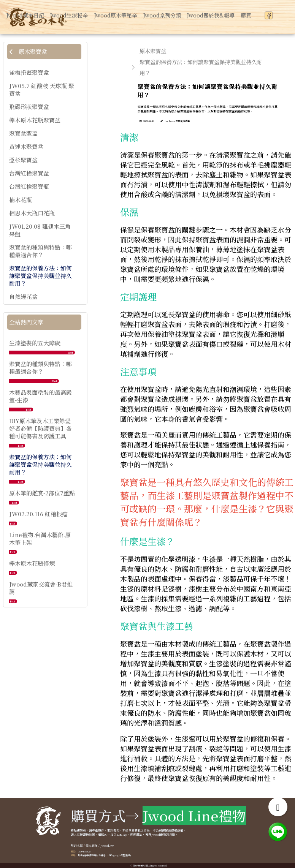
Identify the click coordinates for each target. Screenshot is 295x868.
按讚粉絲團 (87, 834)
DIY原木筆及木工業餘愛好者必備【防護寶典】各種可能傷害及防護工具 (40, 428)
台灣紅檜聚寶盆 (29, 173)
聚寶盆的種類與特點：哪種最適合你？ (40, 251)
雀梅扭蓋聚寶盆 (29, 73)
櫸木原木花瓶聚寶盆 (35, 120)
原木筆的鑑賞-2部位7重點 (42, 493)
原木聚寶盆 (28, 51)
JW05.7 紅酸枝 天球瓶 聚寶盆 (42, 90)
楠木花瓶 (21, 200)
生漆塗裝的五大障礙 (35, 343)
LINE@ (122, 834)
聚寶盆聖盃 (23, 133)
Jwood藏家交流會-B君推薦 (41, 588)
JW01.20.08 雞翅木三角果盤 (40, 230)
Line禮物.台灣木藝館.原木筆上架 (40, 538)
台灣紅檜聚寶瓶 (29, 187)
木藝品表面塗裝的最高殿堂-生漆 (40, 396)
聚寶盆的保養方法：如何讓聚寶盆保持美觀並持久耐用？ (40, 276)
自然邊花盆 (23, 297)
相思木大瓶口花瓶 (32, 213)
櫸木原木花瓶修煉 (32, 563)
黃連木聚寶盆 (26, 147)
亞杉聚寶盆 (23, 160)
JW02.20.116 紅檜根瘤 (38, 514)
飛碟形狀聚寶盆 (29, 107)
